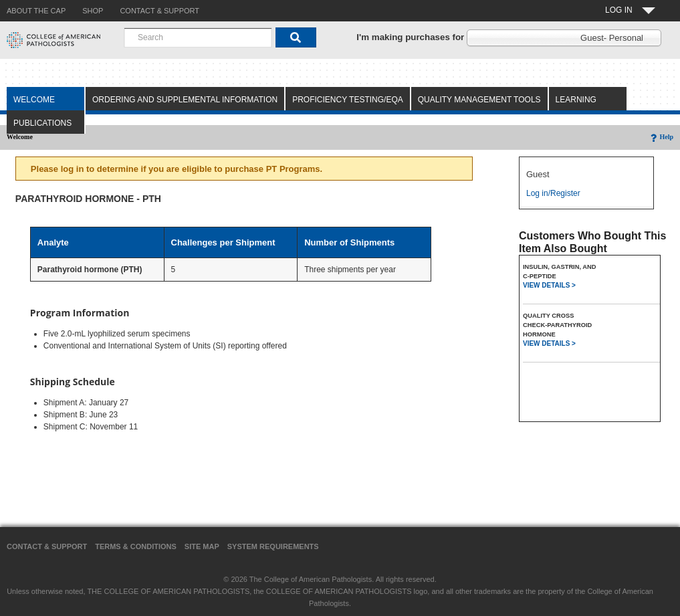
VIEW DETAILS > (549, 285)
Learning (576, 100)
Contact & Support (47, 546)
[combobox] (198, 37)
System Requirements (273, 546)
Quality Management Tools (479, 100)
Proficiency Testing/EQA (348, 100)
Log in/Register (553, 193)
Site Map (202, 546)
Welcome (34, 100)
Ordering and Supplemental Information (185, 100)
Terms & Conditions (136, 546)
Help (661, 137)
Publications (42, 123)
